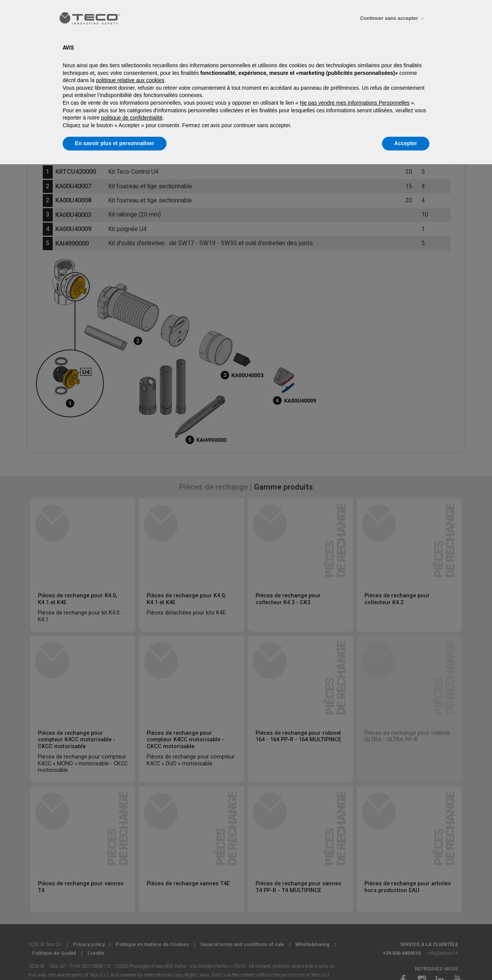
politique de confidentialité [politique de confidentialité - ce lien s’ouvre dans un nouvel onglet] (132, 118)
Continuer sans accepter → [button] (392, 18)
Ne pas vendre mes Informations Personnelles (355, 103)
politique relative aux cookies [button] (130, 80)
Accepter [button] (406, 143)
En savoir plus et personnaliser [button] (115, 143)
